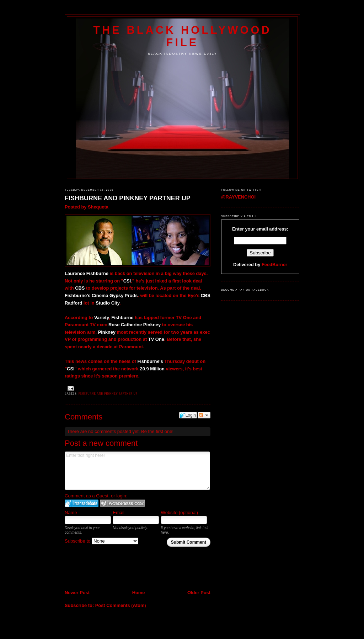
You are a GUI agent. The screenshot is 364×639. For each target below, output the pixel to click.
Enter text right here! (137, 471)
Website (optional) (180, 513)
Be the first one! (157, 431)
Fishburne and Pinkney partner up (108, 394)
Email (119, 513)
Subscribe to (101, 541)
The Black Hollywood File (182, 36)
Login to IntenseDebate (82, 503)
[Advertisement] (106, 574)
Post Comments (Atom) (121, 605)
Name (71, 513)
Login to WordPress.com (122, 503)
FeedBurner (274, 265)
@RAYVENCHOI (238, 197)
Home (139, 593)
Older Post (199, 593)
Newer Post (77, 593)
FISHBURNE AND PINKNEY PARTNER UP (128, 198)
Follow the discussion (204, 415)
